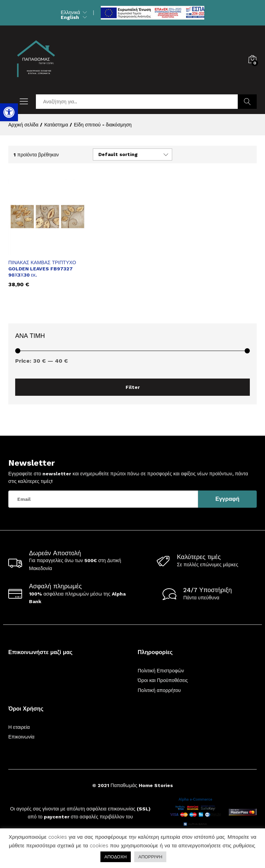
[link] (9, 112)
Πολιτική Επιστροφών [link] (161, 671)
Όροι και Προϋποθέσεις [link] (163, 680)
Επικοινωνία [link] (21, 737)
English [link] (70, 17)
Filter (133, 387)
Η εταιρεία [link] (19, 727)
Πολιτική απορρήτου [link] (159, 690)
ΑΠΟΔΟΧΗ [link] (116, 857)
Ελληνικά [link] (70, 12)
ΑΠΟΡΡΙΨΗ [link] (150, 857)
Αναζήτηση (247, 102)
